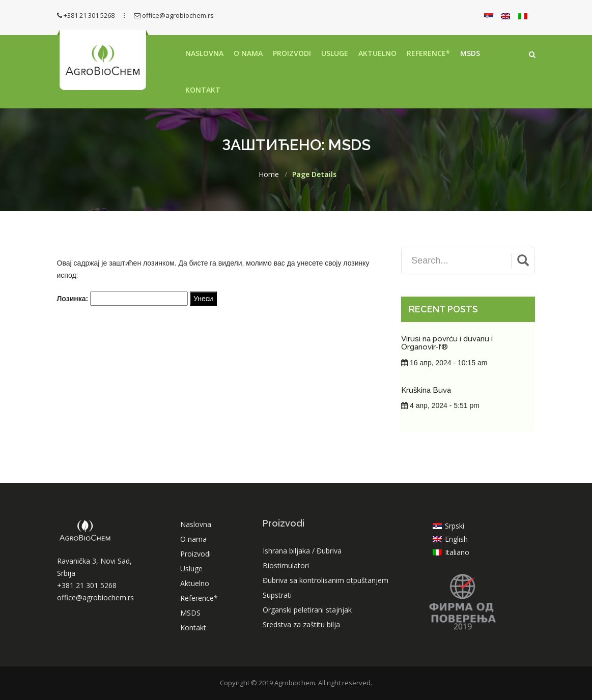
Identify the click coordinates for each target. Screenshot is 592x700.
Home (269, 174)
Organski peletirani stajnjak (307, 610)
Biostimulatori (286, 565)
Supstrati (277, 595)
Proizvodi (292, 53)
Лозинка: (123, 299)
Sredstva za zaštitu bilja (301, 624)
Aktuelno (377, 53)
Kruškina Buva (426, 390)
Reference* (428, 53)
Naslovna (204, 53)
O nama (248, 53)
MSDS (470, 53)
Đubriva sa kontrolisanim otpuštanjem (326, 580)
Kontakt (203, 90)
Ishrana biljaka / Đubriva (302, 551)
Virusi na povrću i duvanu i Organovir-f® (447, 343)
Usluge (335, 53)
